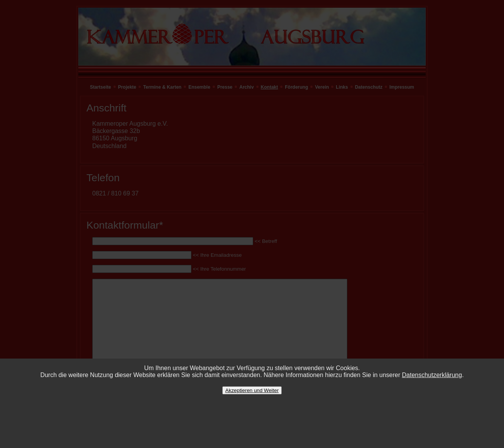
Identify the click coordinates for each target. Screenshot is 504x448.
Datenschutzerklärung (432, 375)
